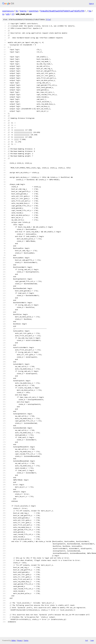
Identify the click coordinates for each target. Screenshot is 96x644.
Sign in (91, 4)
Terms (26, 640)
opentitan (33, 11)
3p (17, 11)
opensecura (8, 11)
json (92, 640)
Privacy (20, 640)
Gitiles (14, 640)
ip (3, 14)
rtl (13, 14)
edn (8, 14)
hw (90, 11)
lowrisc (23, 11)
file (48, 20)
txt (87, 640)
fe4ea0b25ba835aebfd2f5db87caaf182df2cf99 (62, 11)
